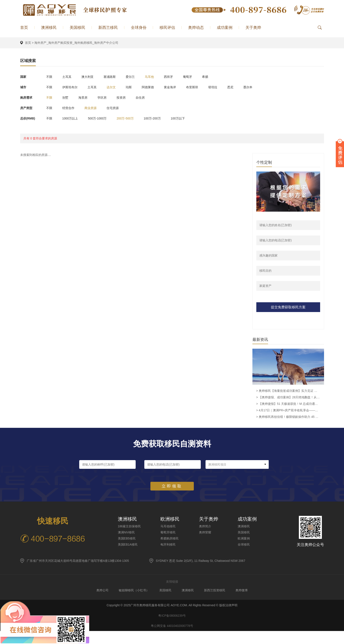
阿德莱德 (152, 87)
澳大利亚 (89, 77)
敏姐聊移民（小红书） (133, 591)
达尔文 (114, 87)
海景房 (85, 97)
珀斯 (132, 87)
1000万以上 (71, 118)
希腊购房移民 (170, 539)
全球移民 (244, 545)
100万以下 (183, 118)
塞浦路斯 (112, 77)
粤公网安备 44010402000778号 (172, 627)
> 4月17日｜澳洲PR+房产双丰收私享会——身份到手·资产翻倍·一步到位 (288, 411)
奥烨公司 (101, 591)
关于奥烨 (253, 28)
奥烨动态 (196, 28)
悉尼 (238, 87)
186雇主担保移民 (129, 527)
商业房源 (92, 108)
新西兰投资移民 (216, 591)
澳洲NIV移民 (126, 533)
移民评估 (167, 28)
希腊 (212, 77)
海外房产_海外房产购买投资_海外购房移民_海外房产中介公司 (76, 43)
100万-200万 (156, 118)
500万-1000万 (99, 118)
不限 (49, 77)
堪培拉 (220, 87)
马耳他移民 (168, 527)
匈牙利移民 (168, 545)
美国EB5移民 (127, 539)
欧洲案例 (244, 539)
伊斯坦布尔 (71, 87)
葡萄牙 (194, 77)
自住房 (145, 97)
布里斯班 (198, 87)
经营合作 (69, 108)
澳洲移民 (49, 28)
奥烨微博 (243, 591)
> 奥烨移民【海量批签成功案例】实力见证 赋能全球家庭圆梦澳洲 (288, 391)
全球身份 (139, 28)
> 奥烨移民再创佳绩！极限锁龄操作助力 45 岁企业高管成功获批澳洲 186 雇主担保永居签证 (288, 417)
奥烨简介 (205, 527)
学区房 (105, 97)
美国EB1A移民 (128, 545)
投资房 (125, 97)
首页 (24, 28)
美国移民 (77, 28)
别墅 (66, 97)
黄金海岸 (175, 87)
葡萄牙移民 (168, 533)
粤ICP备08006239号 (172, 616)
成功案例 (225, 28)
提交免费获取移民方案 (288, 307)
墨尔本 (257, 87)
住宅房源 (115, 108)
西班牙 (174, 77)
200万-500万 (128, 118)
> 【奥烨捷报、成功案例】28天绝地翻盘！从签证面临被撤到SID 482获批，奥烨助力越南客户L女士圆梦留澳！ (288, 398)
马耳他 (154, 77)
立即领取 (172, 487)
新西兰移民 (108, 28)
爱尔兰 (134, 77)
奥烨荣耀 (205, 533)
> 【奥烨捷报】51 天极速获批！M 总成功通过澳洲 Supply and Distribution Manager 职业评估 (288, 404)
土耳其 (68, 77)
